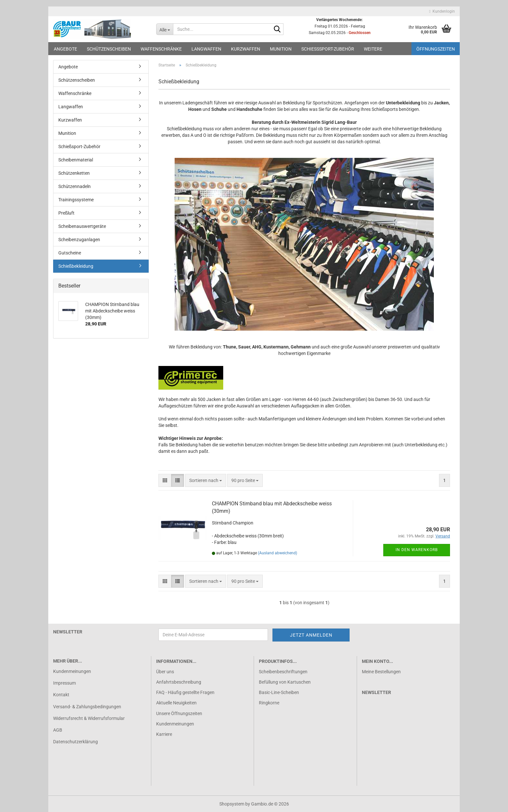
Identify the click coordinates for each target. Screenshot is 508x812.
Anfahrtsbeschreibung (179, 682)
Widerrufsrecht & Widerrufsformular (89, 718)
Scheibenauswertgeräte (82, 226)
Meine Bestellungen (381, 672)
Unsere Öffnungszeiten (179, 713)
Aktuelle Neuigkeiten (176, 703)
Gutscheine (70, 253)
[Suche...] (165, 29)
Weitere (373, 49)
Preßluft (66, 213)
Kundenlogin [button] (442, 11)
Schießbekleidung (76, 266)
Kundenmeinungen (72, 671)
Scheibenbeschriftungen (283, 672)
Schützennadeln (75, 186)
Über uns (165, 672)
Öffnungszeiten (436, 49)
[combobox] (206, 480)
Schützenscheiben (109, 49)
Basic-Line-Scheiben (279, 692)
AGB (58, 730)
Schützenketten (74, 173)
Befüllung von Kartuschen (285, 682)
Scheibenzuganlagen (79, 240)
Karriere (164, 734)
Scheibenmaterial (76, 160)
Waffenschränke (161, 49)
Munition (281, 49)
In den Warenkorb (417, 550)
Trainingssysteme (76, 200)
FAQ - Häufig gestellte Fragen (185, 692)
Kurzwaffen (246, 49)
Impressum (64, 683)
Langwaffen (206, 49)
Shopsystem (232, 804)
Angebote (65, 49)
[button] (165, 480)
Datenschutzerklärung (75, 742)
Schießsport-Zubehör (328, 49)
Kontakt (61, 695)
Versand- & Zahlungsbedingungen (87, 707)
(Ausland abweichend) (277, 553)
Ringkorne (269, 703)
